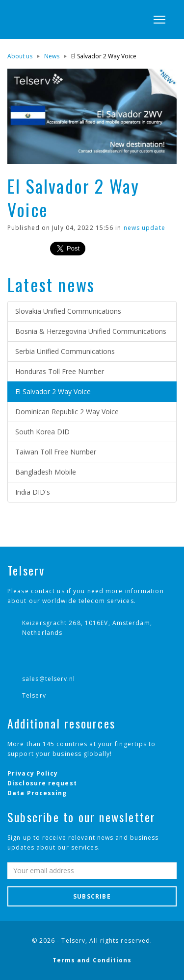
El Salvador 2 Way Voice (53, 391)
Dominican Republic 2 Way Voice (67, 412)
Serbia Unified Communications (65, 351)
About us (20, 56)
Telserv (34, 695)
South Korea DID (42, 432)
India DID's (33, 492)
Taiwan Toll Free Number (56, 452)
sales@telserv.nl (49, 679)
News (52, 56)
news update (145, 228)
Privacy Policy (33, 773)
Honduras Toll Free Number (60, 371)
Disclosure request (42, 783)
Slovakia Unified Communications (68, 311)
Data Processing (37, 793)
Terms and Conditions (92, 960)
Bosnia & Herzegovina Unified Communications (91, 331)
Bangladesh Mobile (46, 472)
